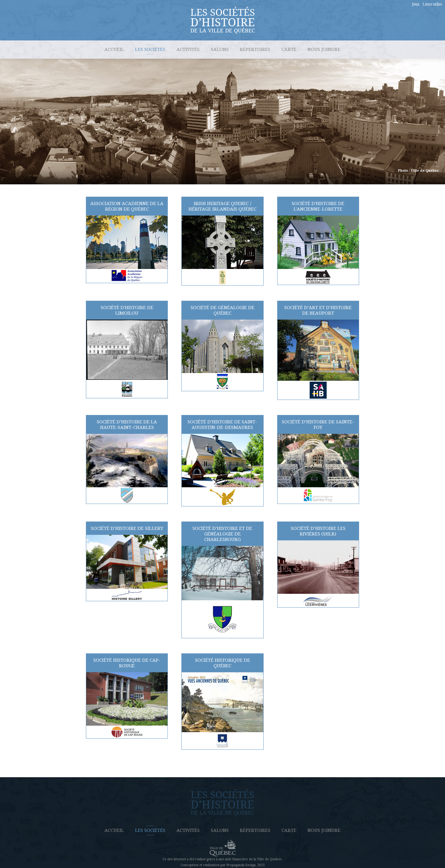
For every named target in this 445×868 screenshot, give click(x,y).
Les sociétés (150, 49)
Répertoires (255, 49)
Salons (220, 49)
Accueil (114, 49)
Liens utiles (432, 4)
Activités (188, 49)
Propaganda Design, (242, 865)
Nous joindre (324, 49)
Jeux (416, 4)
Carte (289, 49)
